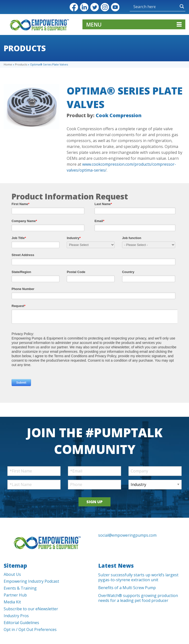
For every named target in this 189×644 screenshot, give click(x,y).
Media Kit (12, 602)
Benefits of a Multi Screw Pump (127, 588)
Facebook (74, 7)
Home (8, 64)
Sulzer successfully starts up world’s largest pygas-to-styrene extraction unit (138, 577)
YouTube (115, 7)
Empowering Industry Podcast (31, 581)
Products (21, 64)
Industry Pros (16, 616)
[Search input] (144, 6)
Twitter (94, 7)
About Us (12, 574)
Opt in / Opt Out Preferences (30, 629)
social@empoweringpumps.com (127, 535)
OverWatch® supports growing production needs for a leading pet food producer (138, 598)
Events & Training (20, 588)
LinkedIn (84, 7)
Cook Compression (119, 115)
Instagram (105, 7)
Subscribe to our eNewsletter (31, 609)
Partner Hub (15, 595)
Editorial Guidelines (21, 623)
